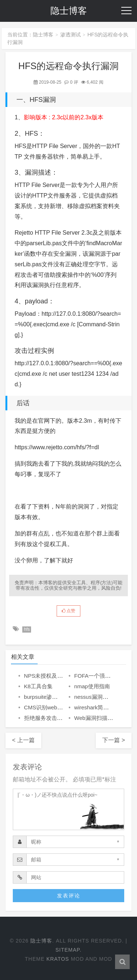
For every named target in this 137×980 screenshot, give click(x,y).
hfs (27, 629)
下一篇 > (114, 740)
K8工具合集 (38, 686)
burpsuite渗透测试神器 (52, 697)
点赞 (68, 611)
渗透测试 (71, 35)
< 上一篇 (23, 740)
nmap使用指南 (92, 686)
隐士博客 (69, 11)
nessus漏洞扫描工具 (99, 697)
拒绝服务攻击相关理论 (52, 718)
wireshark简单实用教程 (102, 707)
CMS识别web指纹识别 (52, 707)
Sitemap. (69, 950)
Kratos (58, 959)
